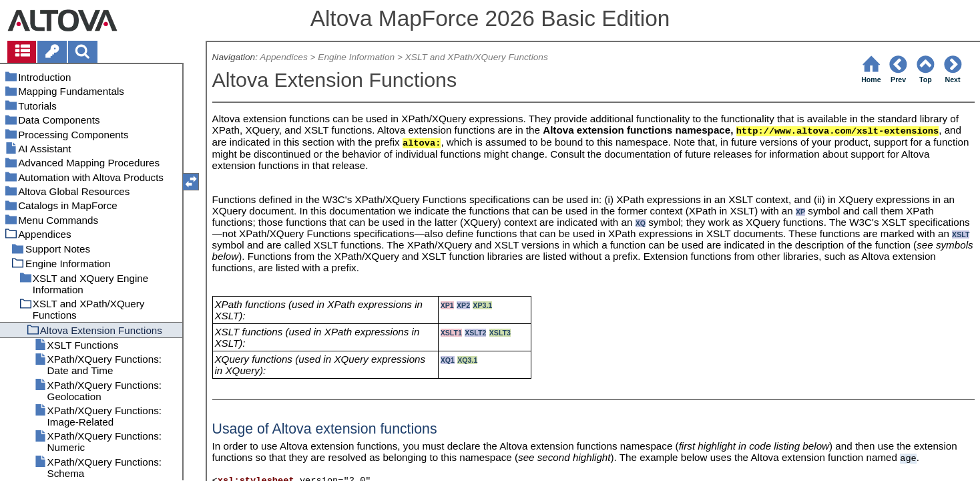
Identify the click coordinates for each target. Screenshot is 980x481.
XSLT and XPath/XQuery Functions (477, 57)
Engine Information (356, 57)
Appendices (283, 57)
